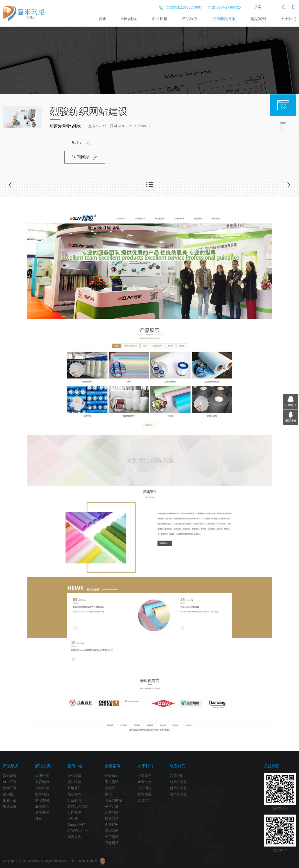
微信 (108, 794)
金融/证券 (43, 788)
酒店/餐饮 (43, 812)
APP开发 (10, 782)
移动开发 (10, 788)
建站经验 (74, 782)
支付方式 (144, 800)
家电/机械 (43, 800)
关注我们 (272, 766)
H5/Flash (112, 776)
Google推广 (76, 825)
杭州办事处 (178, 782)
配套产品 (10, 800)
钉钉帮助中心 (78, 831)
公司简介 (144, 776)
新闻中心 (75, 766)
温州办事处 (178, 794)
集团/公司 (43, 776)
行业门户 (112, 818)
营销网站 (112, 831)
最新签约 (74, 794)
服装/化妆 (43, 806)
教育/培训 (43, 782)
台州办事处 (178, 788)
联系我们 (178, 766)
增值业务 (10, 806)
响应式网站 (113, 800)
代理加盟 (144, 794)
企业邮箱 (159, 19)
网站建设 (129, 19)
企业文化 (144, 782)
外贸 (39, 818)
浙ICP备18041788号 (84, 861)
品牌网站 (112, 843)
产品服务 (190, 19)
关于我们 (288, 19)
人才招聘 (144, 788)
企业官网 (112, 825)
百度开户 (74, 788)
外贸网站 (112, 812)
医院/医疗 (43, 794)
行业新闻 (74, 800)
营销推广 (10, 794)
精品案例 (258, 19)
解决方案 (43, 766)
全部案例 (113, 766)
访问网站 (84, 157)
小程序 (73, 818)
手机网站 (112, 782)
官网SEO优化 (78, 806)
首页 (103, 19)
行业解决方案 (224, 19)
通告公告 (74, 837)
